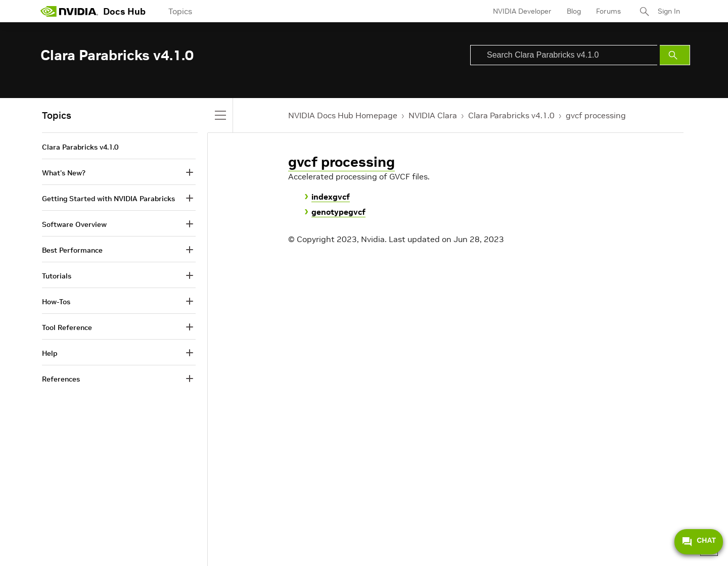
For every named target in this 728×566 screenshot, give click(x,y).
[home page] (69, 11)
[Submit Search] (675, 55)
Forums (608, 11)
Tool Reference (67, 327)
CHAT (699, 542)
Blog (574, 11)
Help (50, 353)
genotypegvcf (338, 212)
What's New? (64, 173)
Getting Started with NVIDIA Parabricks (108, 199)
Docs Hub (124, 11)
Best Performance (72, 250)
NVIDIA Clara (433, 115)
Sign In (669, 11)
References (61, 379)
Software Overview (74, 224)
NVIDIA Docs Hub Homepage (343, 115)
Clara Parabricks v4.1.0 (511, 115)
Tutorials (57, 276)
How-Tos (56, 302)
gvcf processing (596, 115)
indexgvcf (331, 197)
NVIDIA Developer (522, 11)
